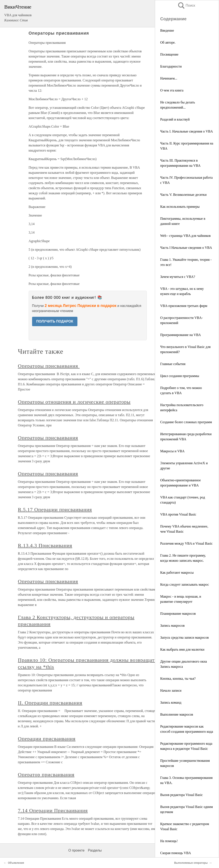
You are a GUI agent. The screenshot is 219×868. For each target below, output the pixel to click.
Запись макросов (172, 626)
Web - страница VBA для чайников (185, 236)
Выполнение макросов (177, 714)
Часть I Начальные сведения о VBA (186, 248)
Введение (167, 30)
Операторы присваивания (49, 366)
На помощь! (169, 841)
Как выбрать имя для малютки (182, 649)
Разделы (95, 850)
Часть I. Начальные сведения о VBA (186, 131)
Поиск (186, 5)
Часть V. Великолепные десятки (183, 195)
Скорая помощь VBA (176, 853)
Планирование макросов (178, 614)
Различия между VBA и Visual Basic (186, 543)
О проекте (76, 850)
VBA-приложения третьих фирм (184, 306)
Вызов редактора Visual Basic (181, 795)
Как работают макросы (177, 573)
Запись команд (171, 702)
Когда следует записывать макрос (185, 584)
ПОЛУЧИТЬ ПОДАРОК (55, 321)
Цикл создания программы (180, 376)
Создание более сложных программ (186, 422)
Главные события (173, 364)
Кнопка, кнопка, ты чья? (178, 679)
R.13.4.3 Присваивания (45, 545)
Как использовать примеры (180, 207)
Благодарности (171, 66)
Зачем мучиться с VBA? (178, 277)
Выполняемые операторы (191, 863)
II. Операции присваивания (50, 703)
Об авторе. (168, 42)
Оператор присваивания (46, 775)
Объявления (16, 863)
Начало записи (171, 690)
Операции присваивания (47, 739)
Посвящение (169, 54)
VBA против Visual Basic (178, 514)
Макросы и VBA (172, 451)
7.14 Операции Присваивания (53, 811)
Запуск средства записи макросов (184, 637)
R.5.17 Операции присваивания (55, 510)
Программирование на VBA (181, 335)
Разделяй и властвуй (175, 119)
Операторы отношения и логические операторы (74, 402)
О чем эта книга (172, 90)
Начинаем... (169, 78)
